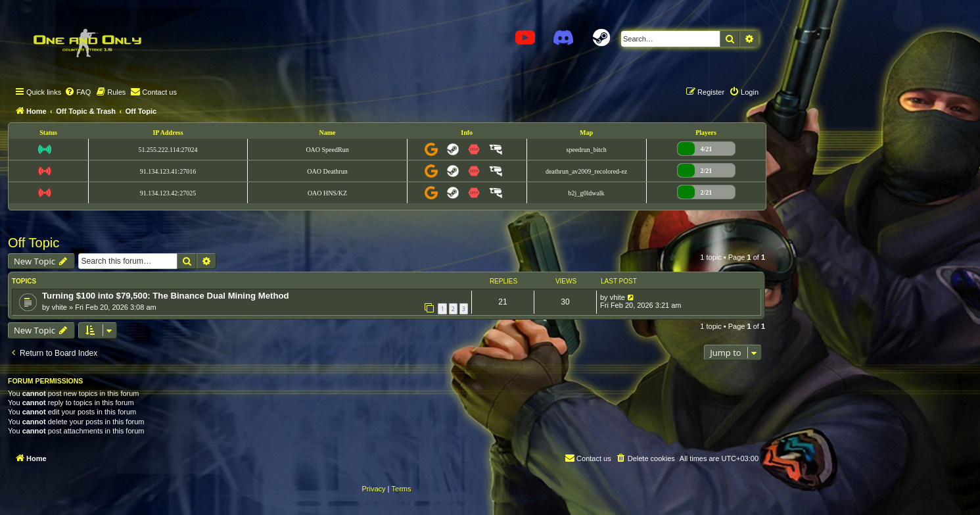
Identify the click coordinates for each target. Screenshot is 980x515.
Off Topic (34, 243)
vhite (59, 307)
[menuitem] (78, 92)
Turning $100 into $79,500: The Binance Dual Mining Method (166, 296)
